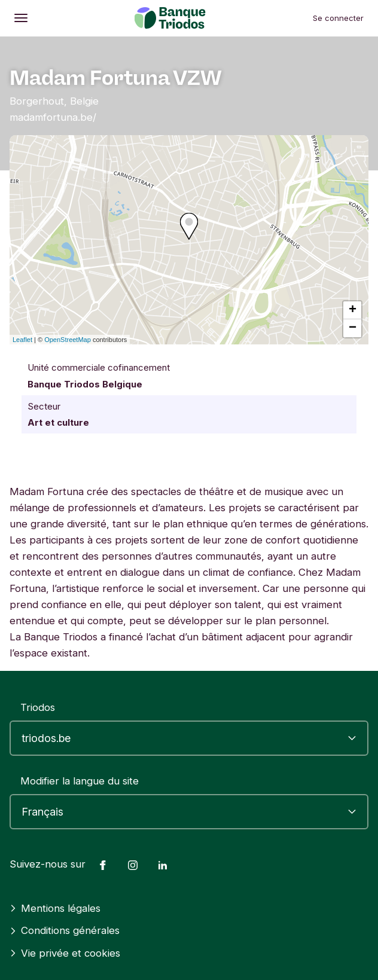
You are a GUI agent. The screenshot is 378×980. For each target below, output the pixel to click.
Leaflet (22, 340)
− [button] (353, 328)
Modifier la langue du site (80, 781)
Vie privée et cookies (65, 953)
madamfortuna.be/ (53, 117)
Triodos (38, 707)
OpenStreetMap (68, 340)
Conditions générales (65, 930)
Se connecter (338, 18)
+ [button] (353, 310)
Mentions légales (55, 908)
